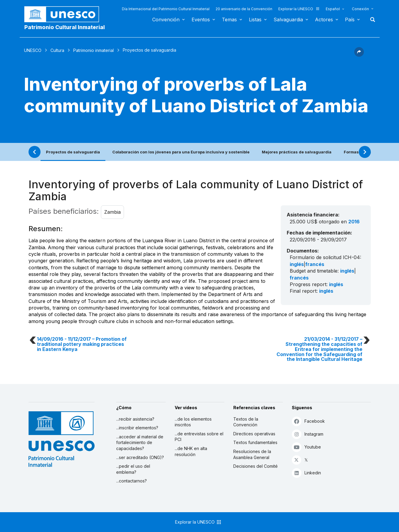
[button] (359, 55)
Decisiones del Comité (255, 466)
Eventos (201, 20)
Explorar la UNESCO (299, 9)
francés (315, 264)
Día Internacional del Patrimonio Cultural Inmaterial (166, 9)
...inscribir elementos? (137, 428)
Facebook (308, 421)
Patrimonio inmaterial (94, 50)
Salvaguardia (288, 20)
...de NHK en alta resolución (191, 451)
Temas (229, 20)
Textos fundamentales (255, 442)
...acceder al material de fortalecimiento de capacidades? (140, 443)
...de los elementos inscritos (193, 422)
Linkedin (306, 473)
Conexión (360, 9)
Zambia (112, 212)
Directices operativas (254, 434)
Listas (255, 20)
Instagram (308, 434)
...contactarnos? (131, 481)
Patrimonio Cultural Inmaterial (65, 27)
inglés (297, 264)
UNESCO (33, 50)
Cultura (57, 50)
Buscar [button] (371, 20)
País (350, 20)
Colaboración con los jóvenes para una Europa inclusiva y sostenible (181, 152)
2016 (354, 222)
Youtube (306, 447)
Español (333, 9)
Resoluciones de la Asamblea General (252, 454)
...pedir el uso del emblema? (133, 469)
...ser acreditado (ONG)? (140, 457)
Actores (324, 20)
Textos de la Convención (246, 422)
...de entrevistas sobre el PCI (199, 437)
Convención (166, 20)
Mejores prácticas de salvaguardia (297, 152)
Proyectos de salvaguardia (73, 152)
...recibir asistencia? (135, 419)
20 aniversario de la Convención (244, 9)
